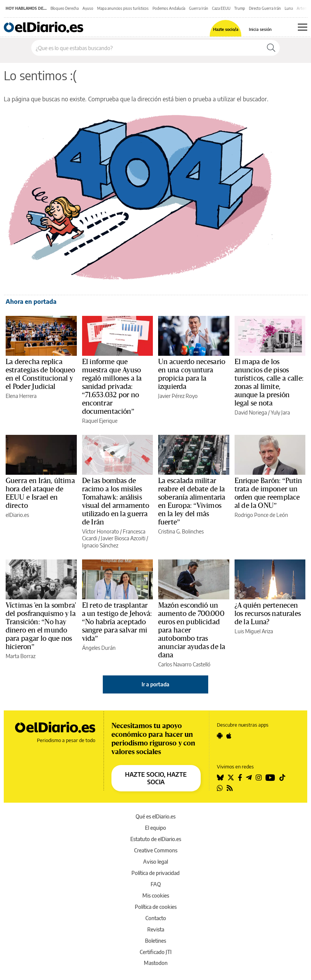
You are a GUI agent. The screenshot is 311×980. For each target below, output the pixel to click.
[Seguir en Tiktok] (282, 777)
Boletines (155, 941)
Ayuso (88, 8)
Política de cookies (156, 907)
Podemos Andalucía (169, 8)
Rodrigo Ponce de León (261, 515)
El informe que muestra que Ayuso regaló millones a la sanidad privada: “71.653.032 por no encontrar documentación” (112, 387)
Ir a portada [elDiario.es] (155, 684)
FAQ (156, 884)
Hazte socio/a (226, 29)
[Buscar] (271, 48)
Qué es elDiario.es (155, 816)
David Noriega (251, 412)
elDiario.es (17, 515)
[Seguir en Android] (220, 736)
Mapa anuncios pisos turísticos (123, 8)
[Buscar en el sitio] (147, 48)
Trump (240, 8)
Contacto (156, 918)
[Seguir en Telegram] (249, 777)
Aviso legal (155, 862)
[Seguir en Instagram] (259, 777)
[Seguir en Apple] (229, 736)
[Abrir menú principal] (303, 27)
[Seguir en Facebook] (240, 777)
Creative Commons (156, 850)
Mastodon (156, 963)
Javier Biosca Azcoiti (123, 538)
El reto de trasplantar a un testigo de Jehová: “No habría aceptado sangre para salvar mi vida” (117, 622)
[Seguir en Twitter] (231, 777)
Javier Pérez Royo (178, 396)
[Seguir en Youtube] (270, 777)
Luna (289, 8)
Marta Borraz (21, 656)
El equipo (155, 828)
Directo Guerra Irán (265, 8)
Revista (156, 929)
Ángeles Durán (99, 648)
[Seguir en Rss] (230, 788)
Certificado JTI (156, 952)
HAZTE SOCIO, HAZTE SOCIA (156, 778)
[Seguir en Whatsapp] (220, 788)
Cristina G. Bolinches (181, 531)
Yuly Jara (280, 412)
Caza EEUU (221, 8)
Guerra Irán (199, 8)
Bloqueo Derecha (65, 8)
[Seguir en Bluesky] (220, 777)
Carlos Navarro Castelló (184, 664)
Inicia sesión (260, 29)
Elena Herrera (21, 396)
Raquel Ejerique (100, 421)
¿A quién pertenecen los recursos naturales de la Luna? (268, 614)
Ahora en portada (31, 302)
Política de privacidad (155, 873)
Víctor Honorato (101, 531)
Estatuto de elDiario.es (156, 839)
